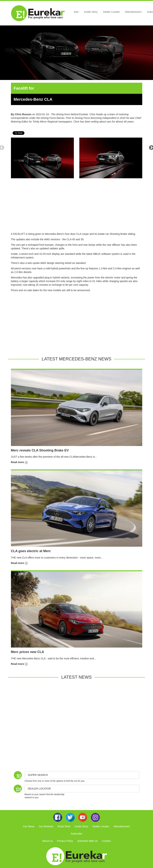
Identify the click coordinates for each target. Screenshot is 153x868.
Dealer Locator (111, 12)
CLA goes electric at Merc (31, 551)
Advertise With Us (87, 841)
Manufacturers (133, 12)
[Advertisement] (77, 207)
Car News (29, 826)
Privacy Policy (65, 841)
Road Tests (64, 826)
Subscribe (76, 834)
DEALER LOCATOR (39, 789)
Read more (19, 462)
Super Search (38, 775)
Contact (106, 841)
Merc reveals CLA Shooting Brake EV (40, 450)
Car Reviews (46, 826)
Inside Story (91, 12)
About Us (48, 841)
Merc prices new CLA (28, 652)
